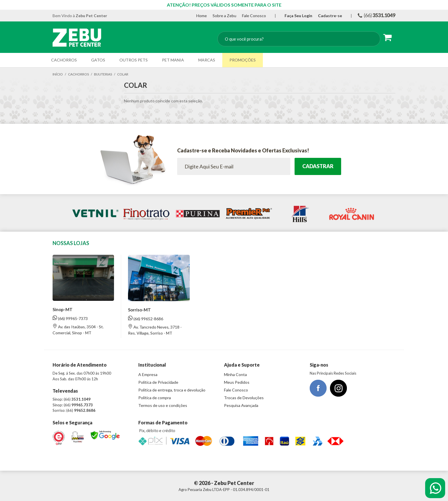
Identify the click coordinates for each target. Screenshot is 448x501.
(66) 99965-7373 (70, 318)
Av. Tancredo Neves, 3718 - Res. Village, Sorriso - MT (155, 330)
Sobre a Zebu (224, 16)
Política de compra (155, 398)
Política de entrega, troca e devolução (172, 390)
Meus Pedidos (237, 382)
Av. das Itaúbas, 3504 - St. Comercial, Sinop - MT (78, 329)
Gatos (98, 60)
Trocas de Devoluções (244, 398)
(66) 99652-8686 (146, 318)
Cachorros (64, 60)
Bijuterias (103, 74)
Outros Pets (134, 60)
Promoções (243, 60)
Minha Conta (235, 374)
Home (202, 16)
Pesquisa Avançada (241, 405)
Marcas (207, 60)
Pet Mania (173, 60)
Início (58, 74)
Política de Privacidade (158, 382)
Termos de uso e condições (163, 405)
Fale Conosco (254, 16)
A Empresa (148, 374)
